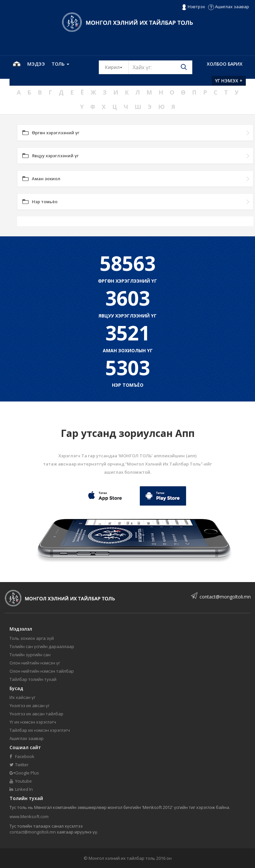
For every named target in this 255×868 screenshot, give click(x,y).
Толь (60, 64)
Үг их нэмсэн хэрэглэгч (33, 722)
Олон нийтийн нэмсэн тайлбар (42, 671)
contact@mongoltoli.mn (225, 597)
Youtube (21, 781)
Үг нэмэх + (229, 81)
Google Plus (24, 773)
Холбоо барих (225, 64)
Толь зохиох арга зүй (32, 638)
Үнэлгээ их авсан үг (30, 705)
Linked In (21, 789)
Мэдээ (36, 64)
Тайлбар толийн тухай (33, 679)
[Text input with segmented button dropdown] (160, 67)
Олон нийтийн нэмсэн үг (35, 663)
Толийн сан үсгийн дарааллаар (42, 646)
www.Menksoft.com (29, 816)
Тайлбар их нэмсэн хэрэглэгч (40, 730)
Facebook (22, 756)
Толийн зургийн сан (30, 655)
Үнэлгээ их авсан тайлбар (36, 714)
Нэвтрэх (193, 7)
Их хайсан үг (22, 697)
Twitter (19, 765)
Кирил (117, 67)
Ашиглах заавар (229, 7)
